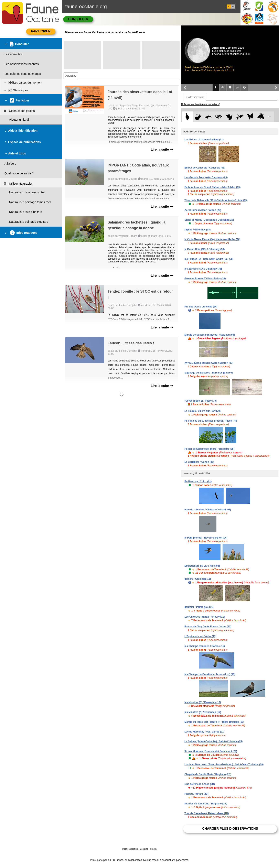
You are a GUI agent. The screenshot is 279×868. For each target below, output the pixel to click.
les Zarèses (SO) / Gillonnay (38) (203, 269)
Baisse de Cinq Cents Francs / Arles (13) (208, 627)
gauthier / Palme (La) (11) (199, 607)
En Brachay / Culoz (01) (198, 481)
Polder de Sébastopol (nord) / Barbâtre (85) (209, 449)
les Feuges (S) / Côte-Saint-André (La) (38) (209, 259)
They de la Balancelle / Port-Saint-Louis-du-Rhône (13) (216, 200)
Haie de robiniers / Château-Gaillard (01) (208, 510)
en (233, 7)
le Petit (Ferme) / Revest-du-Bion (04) (206, 538)
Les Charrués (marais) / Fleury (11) (205, 617)
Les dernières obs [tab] (194, 97)
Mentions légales (130, 849)
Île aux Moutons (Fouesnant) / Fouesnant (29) (211, 751)
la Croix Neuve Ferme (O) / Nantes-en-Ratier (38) (212, 239)
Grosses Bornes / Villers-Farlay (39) (205, 279)
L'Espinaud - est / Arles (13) (200, 636)
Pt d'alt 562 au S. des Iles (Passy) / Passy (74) (211, 421)
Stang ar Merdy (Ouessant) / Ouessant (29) (209, 220)
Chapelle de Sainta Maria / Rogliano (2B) (208, 774)
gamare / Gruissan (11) (198, 579)
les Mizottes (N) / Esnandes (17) (203, 712)
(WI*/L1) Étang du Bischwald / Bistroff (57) (209, 363)
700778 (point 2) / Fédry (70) (201, 401)
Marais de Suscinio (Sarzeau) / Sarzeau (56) (210, 335)
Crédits (153, 849)
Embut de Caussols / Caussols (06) (205, 168)
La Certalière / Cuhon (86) (199, 462)
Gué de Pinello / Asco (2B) (200, 784)
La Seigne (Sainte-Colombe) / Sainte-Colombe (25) (213, 741)
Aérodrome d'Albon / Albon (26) (203, 210)
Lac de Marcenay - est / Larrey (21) (204, 732)
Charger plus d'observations (230, 829)
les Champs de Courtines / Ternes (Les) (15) (210, 674)
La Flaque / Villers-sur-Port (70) (202, 411)
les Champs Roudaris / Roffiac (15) (205, 646)
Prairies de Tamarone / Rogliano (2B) (206, 804)
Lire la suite (162, 149)
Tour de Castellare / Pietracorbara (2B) (207, 813)
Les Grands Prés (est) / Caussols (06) (206, 177)
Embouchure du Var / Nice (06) (202, 566)
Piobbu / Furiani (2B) (196, 794)
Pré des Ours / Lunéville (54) (201, 307)
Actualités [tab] (71, 76)
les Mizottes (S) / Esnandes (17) (203, 702)
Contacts (144, 849)
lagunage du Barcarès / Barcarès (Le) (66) (209, 373)
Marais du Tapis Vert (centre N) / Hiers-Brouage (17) (214, 722)
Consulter (78, 19)
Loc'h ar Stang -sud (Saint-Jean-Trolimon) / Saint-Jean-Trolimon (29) (224, 764)
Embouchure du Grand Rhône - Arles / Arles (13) (212, 187)
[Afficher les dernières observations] (201, 104)
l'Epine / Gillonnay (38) (197, 230)
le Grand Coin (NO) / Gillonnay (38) (205, 249)
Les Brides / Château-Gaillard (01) (204, 140)
